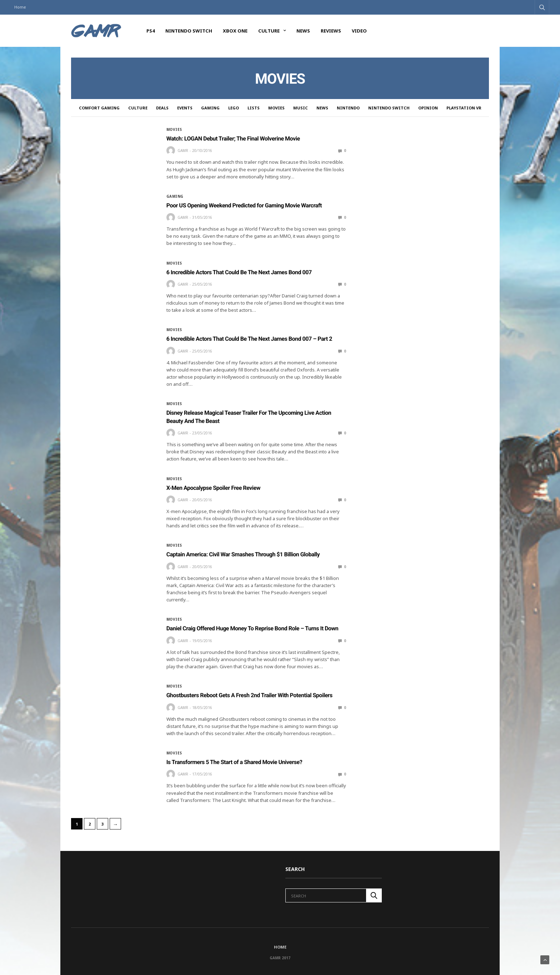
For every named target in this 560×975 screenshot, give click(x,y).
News (303, 31)
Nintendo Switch (189, 31)
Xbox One (235, 31)
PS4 (151, 31)
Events (185, 108)
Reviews (331, 31)
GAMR (183, 151)
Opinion (428, 108)
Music (301, 108)
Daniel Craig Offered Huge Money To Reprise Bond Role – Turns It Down (252, 628)
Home (20, 7)
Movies (276, 108)
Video (359, 31)
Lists (254, 108)
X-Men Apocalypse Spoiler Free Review (213, 488)
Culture (269, 31)
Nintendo (348, 108)
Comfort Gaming (99, 108)
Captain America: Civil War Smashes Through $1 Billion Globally (243, 554)
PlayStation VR (464, 108)
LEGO (234, 108)
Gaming (210, 108)
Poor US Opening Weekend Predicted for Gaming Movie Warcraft (244, 205)
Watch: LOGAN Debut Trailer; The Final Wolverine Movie (233, 139)
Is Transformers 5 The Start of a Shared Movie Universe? (234, 762)
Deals (162, 108)
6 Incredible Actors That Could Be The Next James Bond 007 (239, 272)
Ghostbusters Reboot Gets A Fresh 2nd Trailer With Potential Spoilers (249, 695)
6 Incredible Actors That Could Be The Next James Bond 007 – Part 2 (249, 339)
